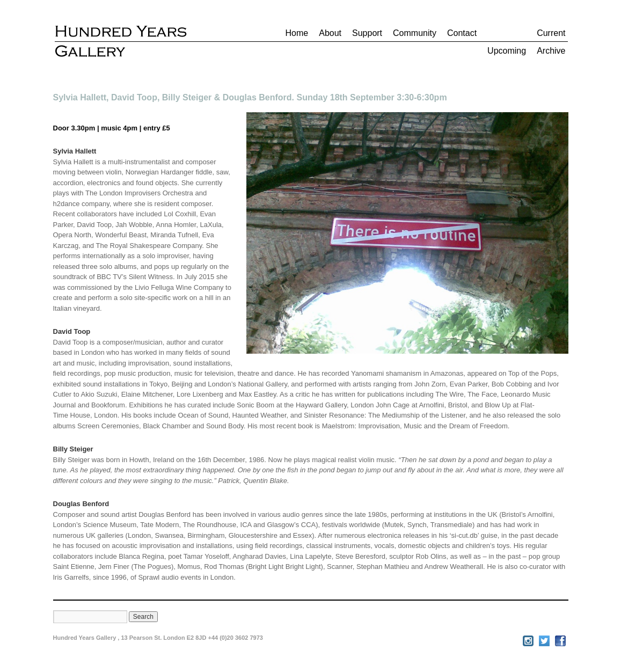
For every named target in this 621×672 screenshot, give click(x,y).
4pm (130, 128)
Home (297, 33)
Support (367, 33)
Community (415, 33)
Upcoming (507, 51)
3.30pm (83, 128)
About (330, 33)
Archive (551, 51)
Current (551, 33)
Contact (462, 33)
